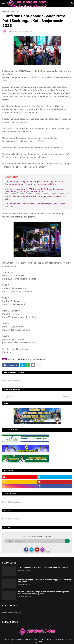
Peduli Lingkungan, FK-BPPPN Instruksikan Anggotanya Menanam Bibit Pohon (44, 581)
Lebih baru (8, 397)
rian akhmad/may (39, 359)
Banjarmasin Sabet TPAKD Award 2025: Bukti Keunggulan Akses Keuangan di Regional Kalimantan (34, 190)
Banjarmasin (15, 11)
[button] (3, 4)
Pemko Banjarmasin (25, 359)
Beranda (6, 11)
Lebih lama (66, 397)
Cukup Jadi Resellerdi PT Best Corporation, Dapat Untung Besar (43, 567)
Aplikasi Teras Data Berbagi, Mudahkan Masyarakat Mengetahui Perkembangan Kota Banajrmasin (43, 593)
